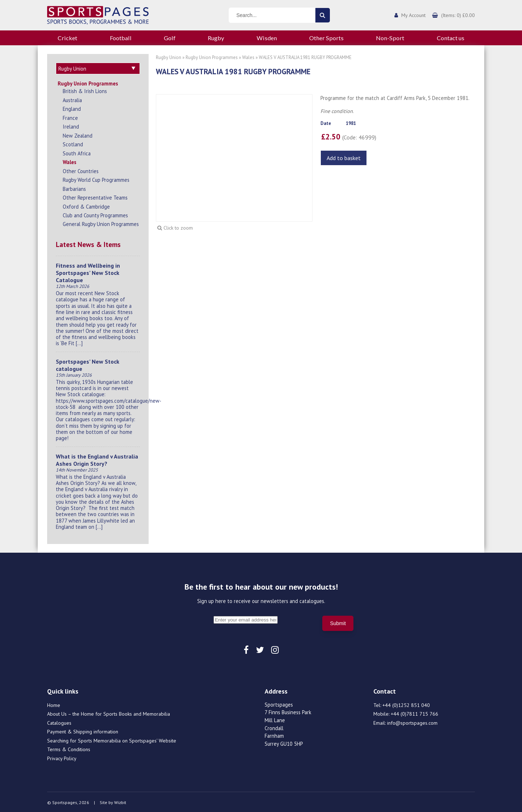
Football (121, 38)
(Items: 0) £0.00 (458, 15)
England (72, 108)
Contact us (451, 38)
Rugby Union (169, 57)
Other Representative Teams (95, 196)
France (70, 117)
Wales (70, 161)
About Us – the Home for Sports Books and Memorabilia (109, 713)
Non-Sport (390, 38)
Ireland (71, 125)
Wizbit (120, 801)
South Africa (77, 152)
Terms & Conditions (69, 748)
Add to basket (344, 158)
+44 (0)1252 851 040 (406, 704)
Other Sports (326, 38)
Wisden (267, 38)
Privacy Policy (62, 757)
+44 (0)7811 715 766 (415, 713)
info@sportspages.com (412, 722)
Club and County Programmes (95, 214)
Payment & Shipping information (83, 731)
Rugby (216, 38)
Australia (72, 99)
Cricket (67, 38)
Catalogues (59, 722)
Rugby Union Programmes (88, 82)
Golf (170, 38)
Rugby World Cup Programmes (96, 179)
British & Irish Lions (85, 90)
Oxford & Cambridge (86, 206)
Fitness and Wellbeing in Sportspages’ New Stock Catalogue (88, 272)
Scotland (73, 143)
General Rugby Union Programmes (101, 223)
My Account (413, 15)
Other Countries (81, 170)
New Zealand (78, 135)
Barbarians (74, 188)
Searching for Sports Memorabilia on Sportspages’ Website (112, 740)
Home (54, 704)
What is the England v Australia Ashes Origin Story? (97, 459)
